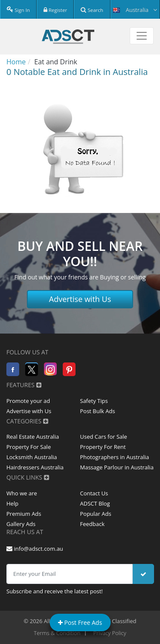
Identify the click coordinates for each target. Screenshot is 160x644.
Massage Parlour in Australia (117, 467)
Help (12, 503)
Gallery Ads (21, 524)
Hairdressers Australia (35, 467)
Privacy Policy (110, 633)
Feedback (93, 524)
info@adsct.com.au (35, 549)
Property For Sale (29, 447)
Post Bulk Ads (98, 411)
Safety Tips (94, 401)
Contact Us (94, 493)
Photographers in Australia (115, 457)
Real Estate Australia (33, 437)
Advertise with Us (80, 299)
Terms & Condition (57, 633)
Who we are (22, 493)
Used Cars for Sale (104, 437)
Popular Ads (96, 514)
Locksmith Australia (32, 457)
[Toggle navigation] (142, 36)
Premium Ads (24, 514)
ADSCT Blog (95, 503)
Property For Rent (103, 447)
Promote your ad (28, 401)
